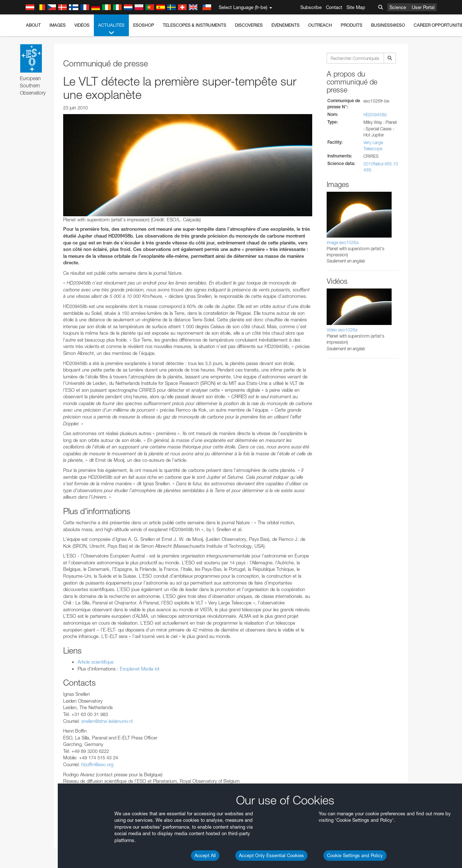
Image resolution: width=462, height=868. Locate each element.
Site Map (356, 7)
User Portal (423, 7)
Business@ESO (388, 25)
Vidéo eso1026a (342, 330)
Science (398, 7)
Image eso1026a (343, 242)
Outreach (320, 25)
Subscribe (311, 7)
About (33, 25)
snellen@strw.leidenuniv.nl (107, 721)
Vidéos (82, 25)
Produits (352, 25)
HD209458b (375, 115)
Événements (286, 25)
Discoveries (249, 25)
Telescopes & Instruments (195, 25)
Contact (334, 7)
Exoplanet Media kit (140, 669)
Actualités (111, 29)
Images (58, 25)
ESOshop (144, 25)
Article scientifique (96, 662)
